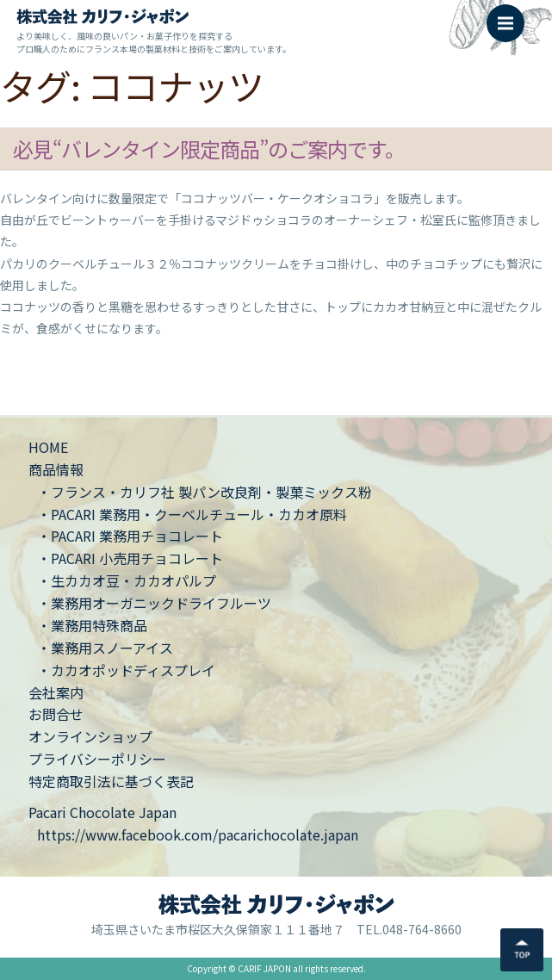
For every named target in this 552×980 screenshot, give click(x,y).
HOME (48, 447)
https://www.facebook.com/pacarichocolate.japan (198, 834)
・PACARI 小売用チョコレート (130, 558)
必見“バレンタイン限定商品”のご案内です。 (209, 149)
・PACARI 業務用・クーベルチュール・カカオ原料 (192, 514)
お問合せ (56, 714)
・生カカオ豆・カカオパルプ (127, 580)
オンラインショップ (90, 736)
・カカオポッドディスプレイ (126, 670)
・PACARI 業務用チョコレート (130, 536)
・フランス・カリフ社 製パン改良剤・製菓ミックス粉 (205, 492)
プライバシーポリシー (97, 759)
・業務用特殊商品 (92, 625)
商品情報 (56, 469)
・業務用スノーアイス (105, 648)
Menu (511, 15)
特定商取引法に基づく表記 (111, 781)
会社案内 (56, 692)
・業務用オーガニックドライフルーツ (154, 603)
